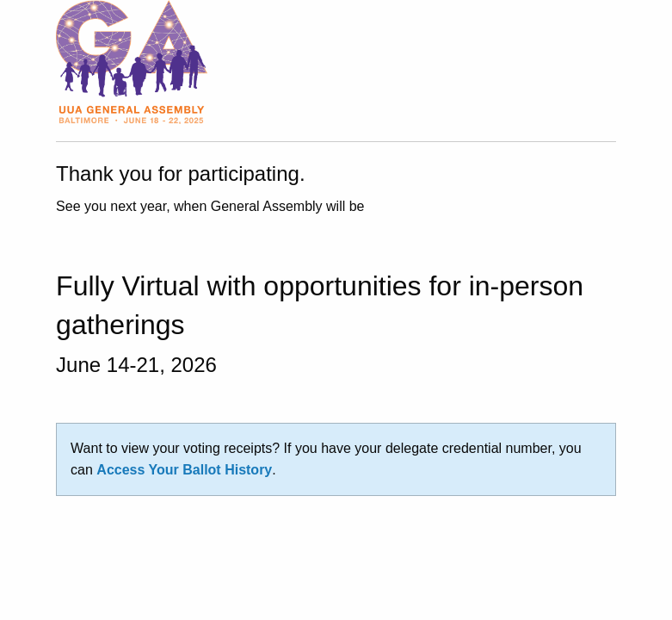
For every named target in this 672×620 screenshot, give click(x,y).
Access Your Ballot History (184, 470)
